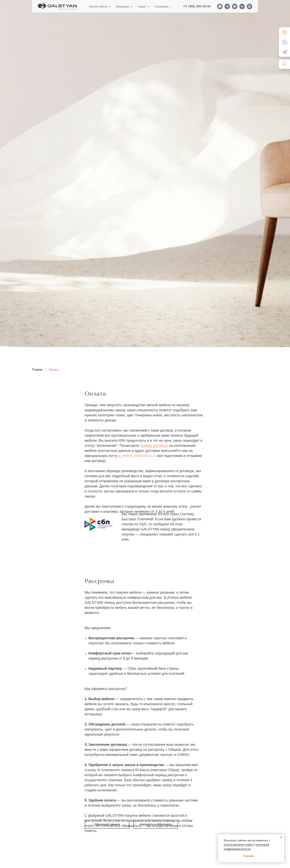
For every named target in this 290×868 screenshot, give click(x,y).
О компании (162, 7)
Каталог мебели (99, 7)
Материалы (123, 7)
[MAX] (249, 6)
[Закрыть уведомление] (281, 837)
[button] (285, 32)
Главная (37, 369)
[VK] (242, 6)
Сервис (142, 7)
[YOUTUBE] (235, 6)
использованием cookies (238, 845)
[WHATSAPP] (220, 6)
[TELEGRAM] (227, 6)
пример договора (154, 446)
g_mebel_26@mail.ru (135, 456)
